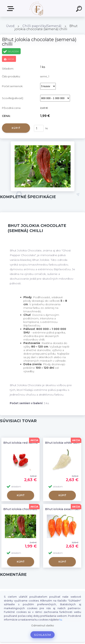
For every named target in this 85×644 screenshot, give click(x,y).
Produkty (11, 9)
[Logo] (37, 8)
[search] (80, 9)
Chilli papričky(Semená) (42, 26)
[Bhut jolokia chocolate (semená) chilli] (43, 143)
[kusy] (39, 128)
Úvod (10, 26)
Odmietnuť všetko (43, 625)
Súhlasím (42, 635)
